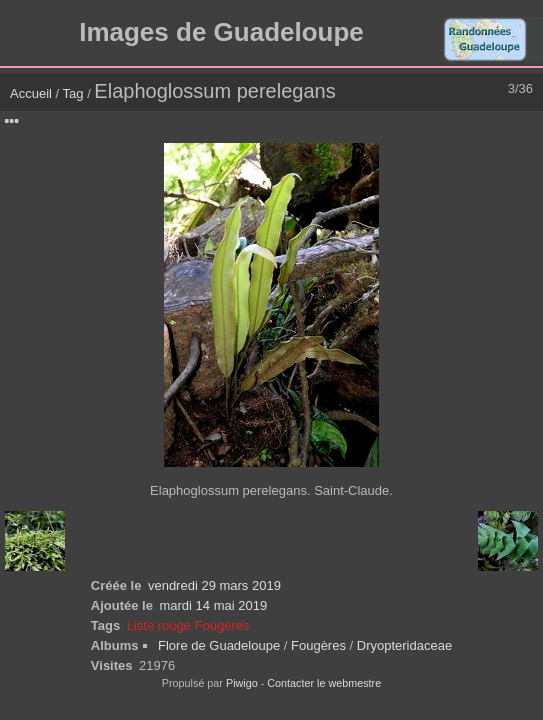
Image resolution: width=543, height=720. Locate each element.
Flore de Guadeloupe (219, 645)
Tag (73, 93)
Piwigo (242, 683)
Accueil (31, 93)
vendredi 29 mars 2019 (214, 585)
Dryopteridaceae (404, 645)
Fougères (318, 645)
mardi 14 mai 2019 (213, 605)
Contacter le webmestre (324, 683)
